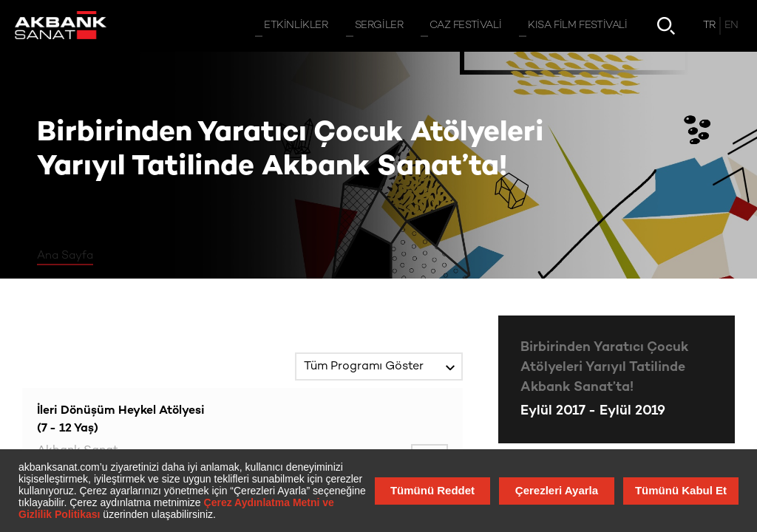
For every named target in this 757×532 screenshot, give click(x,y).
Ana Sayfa (65, 256)
